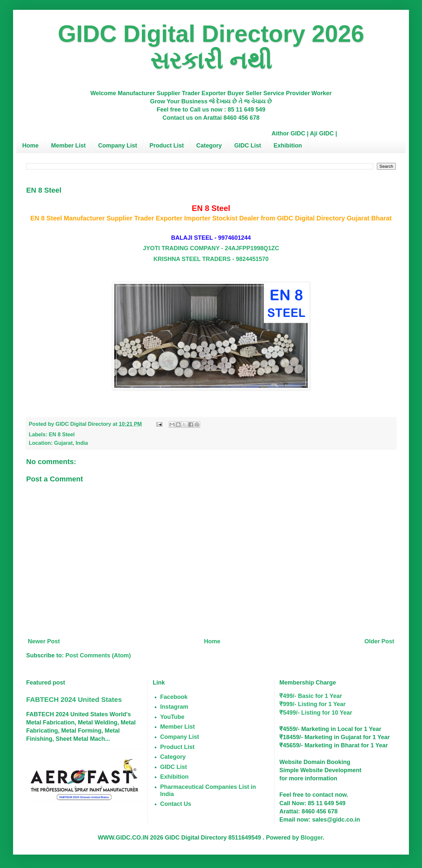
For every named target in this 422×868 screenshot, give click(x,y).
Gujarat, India (71, 443)
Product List (167, 146)
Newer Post (44, 641)
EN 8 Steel (62, 434)
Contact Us (176, 804)
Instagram (174, 707)
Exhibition (288, 146)
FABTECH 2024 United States (74, 699)
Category (209, 146)
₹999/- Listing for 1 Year (313, 704)
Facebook (174, 697)
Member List (68, 146)
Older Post (379, 641)
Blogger (312, 838)
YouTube (172, 717)
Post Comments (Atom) (98, 655)
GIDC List (248, 146)
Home (30, 146)
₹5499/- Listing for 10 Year (316, 713)
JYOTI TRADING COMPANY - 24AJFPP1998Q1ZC (211, 248)
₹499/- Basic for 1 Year (311, 696)
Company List (118, 146)
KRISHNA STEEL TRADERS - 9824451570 (211, 259)
